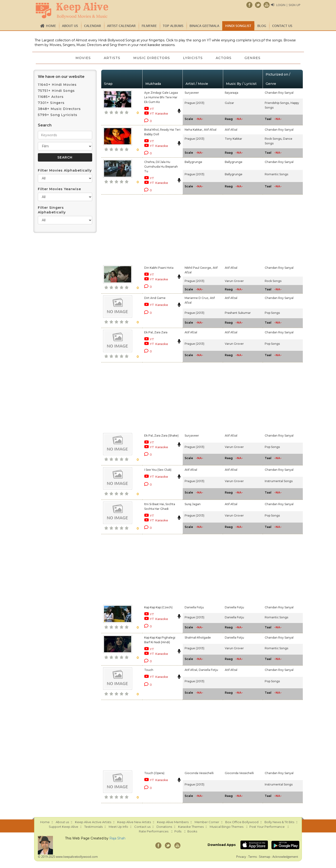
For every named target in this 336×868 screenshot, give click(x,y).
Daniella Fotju (194, 607)
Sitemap (265, 857)
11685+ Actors (51, 97)
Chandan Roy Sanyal (279, 93)
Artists (112, 58)
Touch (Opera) (154, 773)
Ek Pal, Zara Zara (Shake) (161, 436)
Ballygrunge (193, 162)
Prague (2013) (194, 103)
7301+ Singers (51, 103)
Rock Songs (273, 281)
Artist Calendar (121, 26)
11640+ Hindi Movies (57, 85)
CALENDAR (93, 26)
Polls (178, 831)
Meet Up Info (118, 827)
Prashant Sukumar (238, 313)
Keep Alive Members (173, 822)
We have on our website (61, 77)
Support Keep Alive (64, 827)
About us (70, 26)
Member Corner (207, 822)
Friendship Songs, (277, 103)
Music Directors (152, 58)
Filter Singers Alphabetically (52, 210)
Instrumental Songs (279, 481)
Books (192, 831)
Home (51, 26)
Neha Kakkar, (194, 130)
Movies (83, 58)
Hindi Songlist (238, 26)
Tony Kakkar (233, 139)
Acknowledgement (285, 857)
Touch (149, 670)
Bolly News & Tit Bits (279, 822)
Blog (262, 26)
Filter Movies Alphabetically (65, 170)
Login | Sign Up (288, 5)
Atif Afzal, (191, 670)
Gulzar (229, 103)
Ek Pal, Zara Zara (156, 332)
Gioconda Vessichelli (199, 773)
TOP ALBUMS (173, 26)
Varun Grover (234, 281)
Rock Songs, (273, 139)
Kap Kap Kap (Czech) (158, 607)
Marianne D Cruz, (197, 298)
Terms (253, 857)
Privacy (241, 857)
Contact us (282, 26)
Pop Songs (272, 313)
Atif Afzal (210, 130)
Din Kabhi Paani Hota (159, 268)
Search (45, 125)
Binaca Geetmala (204, 26)
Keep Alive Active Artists (93, 822)
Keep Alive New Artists (134, 822)
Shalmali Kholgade (198, 638)
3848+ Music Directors (59, 109)
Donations (164, 827)
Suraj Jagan (193, 504)
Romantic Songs (276, 174)
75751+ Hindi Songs (56, 91)
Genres (253, 58)
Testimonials (93, 827)
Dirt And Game (155, 298)
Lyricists (193, 58)
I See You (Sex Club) (158, 470)
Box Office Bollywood (242, 822)
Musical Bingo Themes (227, 827)
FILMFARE (149, 26)
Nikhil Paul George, (198, 268)
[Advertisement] (160, 229)
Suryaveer (192, 93)
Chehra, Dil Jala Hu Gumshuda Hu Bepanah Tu (161, 167)
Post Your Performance (267, 827)
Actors (224, 58)
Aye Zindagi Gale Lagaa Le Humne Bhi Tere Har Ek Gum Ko (161, 97)
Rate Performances (154, 831)
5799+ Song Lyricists (58, 115)
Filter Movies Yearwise (59, 189)
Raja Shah (117, 838)
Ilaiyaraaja (232, 93)
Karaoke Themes (191, 827)
